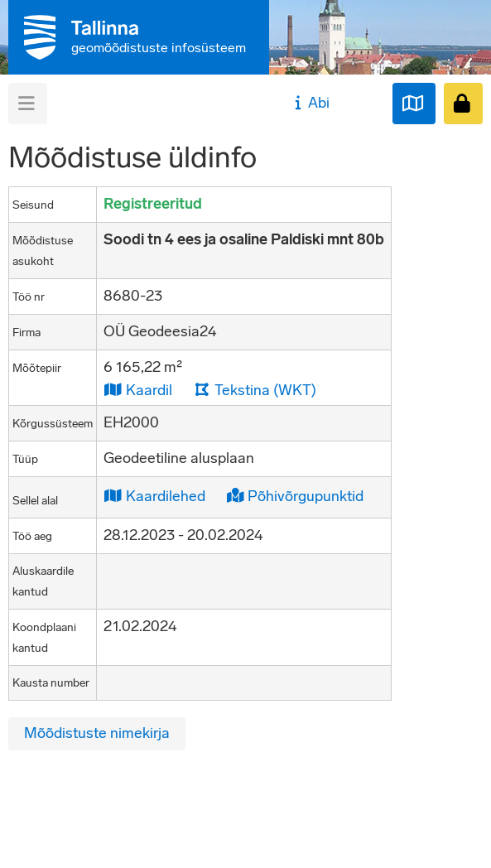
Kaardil (138, 390)
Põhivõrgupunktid (295, 496)
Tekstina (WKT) (255, 390)
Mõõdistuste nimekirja (97, 733)
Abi (310, 103)
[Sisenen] (463, 104)
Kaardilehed (154, 496)
